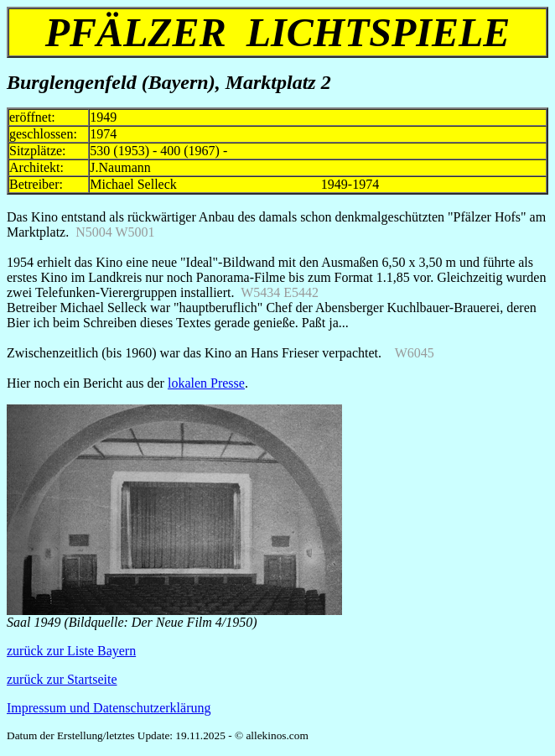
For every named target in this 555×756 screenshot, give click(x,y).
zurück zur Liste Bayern (71, 651)
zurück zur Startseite (62, 679)
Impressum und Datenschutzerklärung (109, 708)
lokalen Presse (206, 383)
